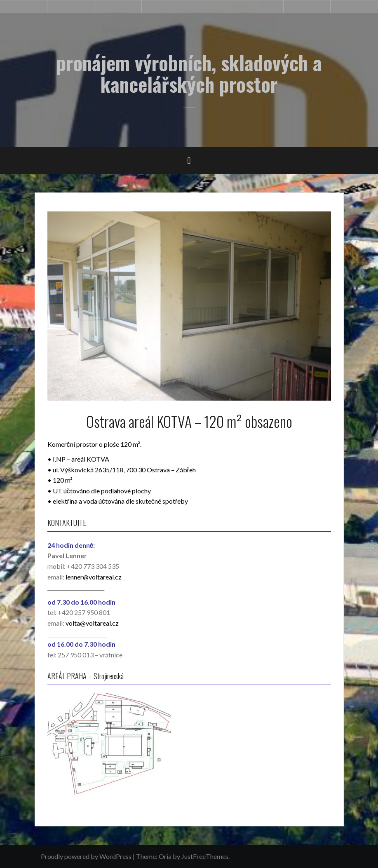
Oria (165, 856)
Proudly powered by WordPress (86, 856)
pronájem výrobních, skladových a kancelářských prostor (189, 73)
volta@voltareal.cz (92, 623)
